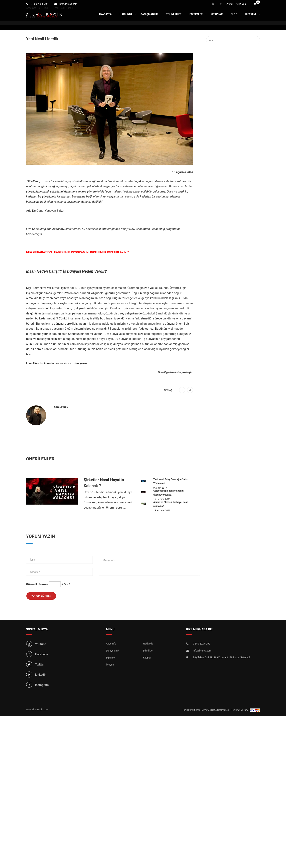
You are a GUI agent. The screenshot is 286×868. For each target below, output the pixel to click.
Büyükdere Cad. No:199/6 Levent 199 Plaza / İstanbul (221, 657)
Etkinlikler (174, 14)
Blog (234, 14)
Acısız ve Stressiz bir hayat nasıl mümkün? (171, 504)
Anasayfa (105, 14)
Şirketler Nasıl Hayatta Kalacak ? (104, 483)
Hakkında (126, 14)
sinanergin (61, 407)
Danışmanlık (149, 14)
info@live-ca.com (68, 4)
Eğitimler (196, 14)
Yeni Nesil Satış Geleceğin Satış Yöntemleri (170, 481)
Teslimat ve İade (240, 710)
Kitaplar (217, 14)
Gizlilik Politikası (191, 710)
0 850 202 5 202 (39, 4)
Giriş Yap (241, 4)
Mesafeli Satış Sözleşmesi (215, 710)
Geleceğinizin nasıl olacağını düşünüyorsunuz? (169, 493)
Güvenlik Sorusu (37, 584)
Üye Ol (229, 4)
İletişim (251, 14)
